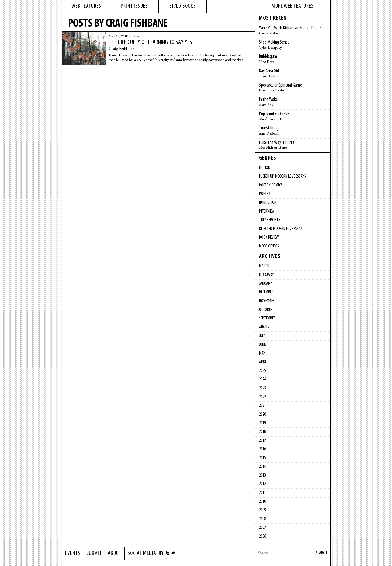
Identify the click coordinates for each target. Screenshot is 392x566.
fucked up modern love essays (283, 176)
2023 (262, 388)
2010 (262, 502)
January (266, 284)
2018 (262, 432)
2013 (262, 475)
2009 (262, 510)
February (266, 275)
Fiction (136, 36)
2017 (262, 441)
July (262, 336)
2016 (262, 449)
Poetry (265, 194)
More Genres (269, 246)
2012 (262, 484)
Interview (267, 211)
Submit (94, 553)
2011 (262, 493)
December (266, 292)
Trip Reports (270, 220)
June (262, 345)
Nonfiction (268, 203)
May (262, 353)
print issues (134, 6)
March (264, 266)
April (263, 362)
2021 (262, 406)
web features (86, 6)
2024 (262, 379)
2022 (262, 397)
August (265, 327)
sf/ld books (183, 6)
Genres (268, 158)
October (266, 310)
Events (73, 553)
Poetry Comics (271, 185)
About (115, 553)
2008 (262, 519)
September (267, 318)
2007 (262, 528)
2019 (262, 423)
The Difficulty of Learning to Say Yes (150, 42)
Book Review (269, 237)
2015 (262, 458)
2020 (262, 414)
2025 (262, 371)
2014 (262, 467)
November (267, 301)
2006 (262, 536)
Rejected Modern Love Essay (281, 229)
